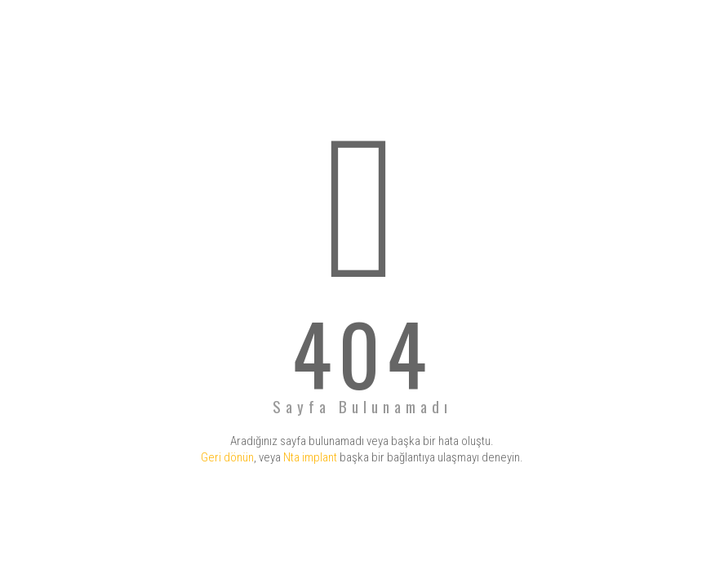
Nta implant (310, 457)
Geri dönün (227, 457)
